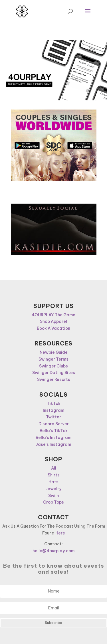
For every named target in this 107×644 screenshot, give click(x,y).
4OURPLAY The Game (53, 315)
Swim (53, 496)
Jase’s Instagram (53, 444)
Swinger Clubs (53, 366)
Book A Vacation (53, 328)
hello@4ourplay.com (53, 551)
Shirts (54, 475)
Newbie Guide (54, 352)
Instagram (53, 410)
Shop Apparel (53, 321)
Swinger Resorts (54, 379)
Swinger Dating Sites (54, 373)
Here (60, 533)
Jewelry (53, 489)
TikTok (54, 404)
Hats (53, 482)
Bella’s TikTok (54, 431)
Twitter (53, 417)
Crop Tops (53, 502)
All (54, 468)
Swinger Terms (53, 359)
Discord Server (54, 424)
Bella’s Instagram (53, 438)
